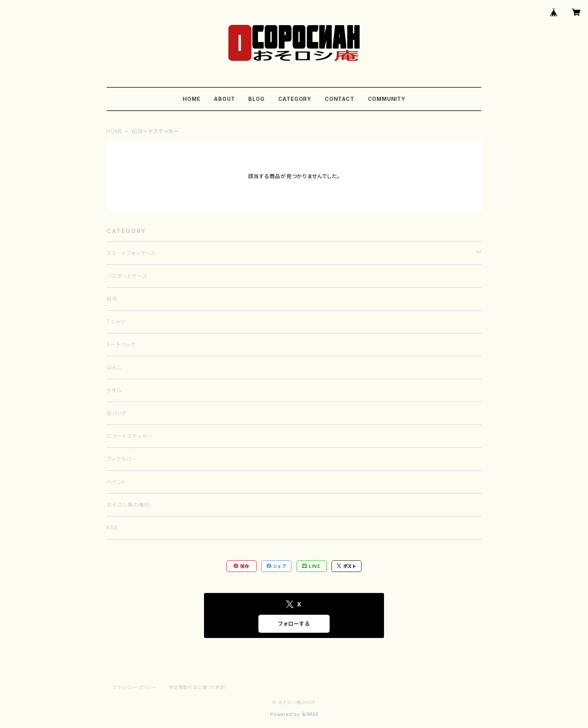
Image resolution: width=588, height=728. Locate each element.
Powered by (294, 714)
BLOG (256, 99)
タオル (114, 390)
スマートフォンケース (131, 253)
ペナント (116, 482)
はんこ (114, 367)
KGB (112, 528)
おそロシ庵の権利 (128, 505)
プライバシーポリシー (135, 687)
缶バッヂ (117, 413)
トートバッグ (121, 344)
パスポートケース (127, 276)
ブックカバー (122, 459)
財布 (112, 299)
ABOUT (224, 99)
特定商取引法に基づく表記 (197, 687)
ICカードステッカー (130, 436)
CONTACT (340, 99)
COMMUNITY (387, 99)
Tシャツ (116, 322)
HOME (191, 99)
